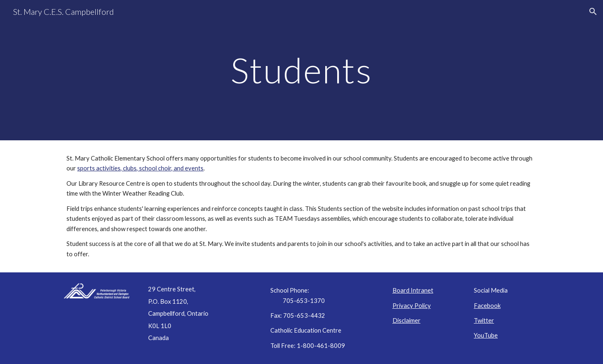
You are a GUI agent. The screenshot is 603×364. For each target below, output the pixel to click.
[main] (301, 70)
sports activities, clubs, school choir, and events (140, 168)
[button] (593, 12)
